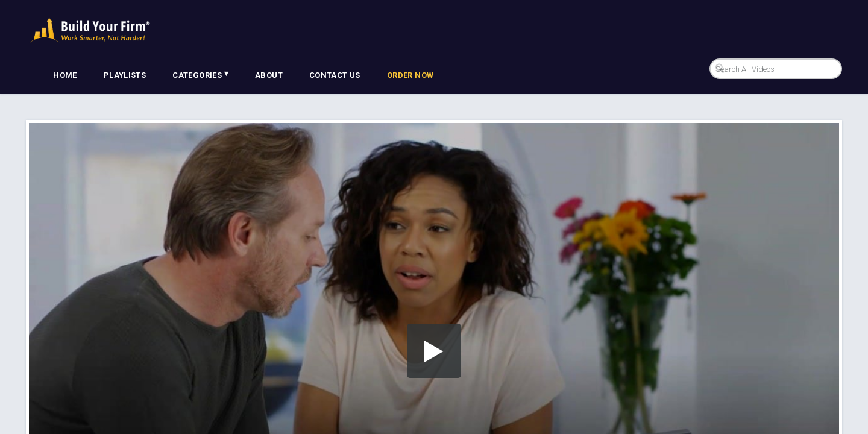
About (269, 75)
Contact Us (335, 75)
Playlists (125, 75)
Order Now (410, 75)
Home (65, 75)
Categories (200, 74)
